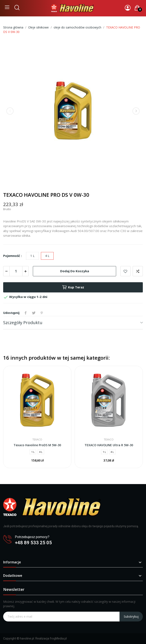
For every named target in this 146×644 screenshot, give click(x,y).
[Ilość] (16, 271)
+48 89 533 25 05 (33, 543)
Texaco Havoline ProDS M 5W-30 (37, 445)
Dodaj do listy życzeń (125, 271)
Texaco (37, 440)
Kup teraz (73, 287)
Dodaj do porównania (138, 271)
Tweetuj (34, 313)
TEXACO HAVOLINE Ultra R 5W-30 (109, 445)
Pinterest (42, 313)
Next (136, 111)
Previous (10, 111)
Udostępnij (26, 313)
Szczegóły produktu (23, 323)
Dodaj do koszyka (75, 271)
